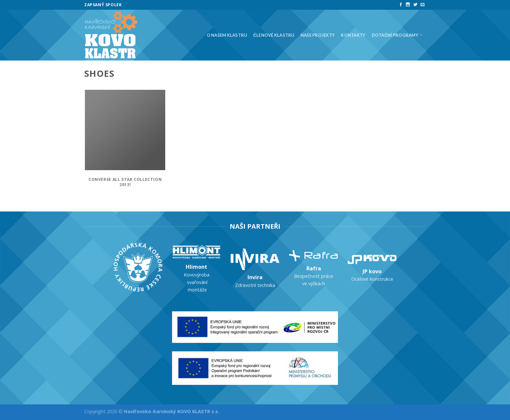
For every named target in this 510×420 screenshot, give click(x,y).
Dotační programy (397, 35)
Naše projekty (318, 35)
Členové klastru (274, 35)
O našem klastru (227, 35)
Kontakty (353, 35)
